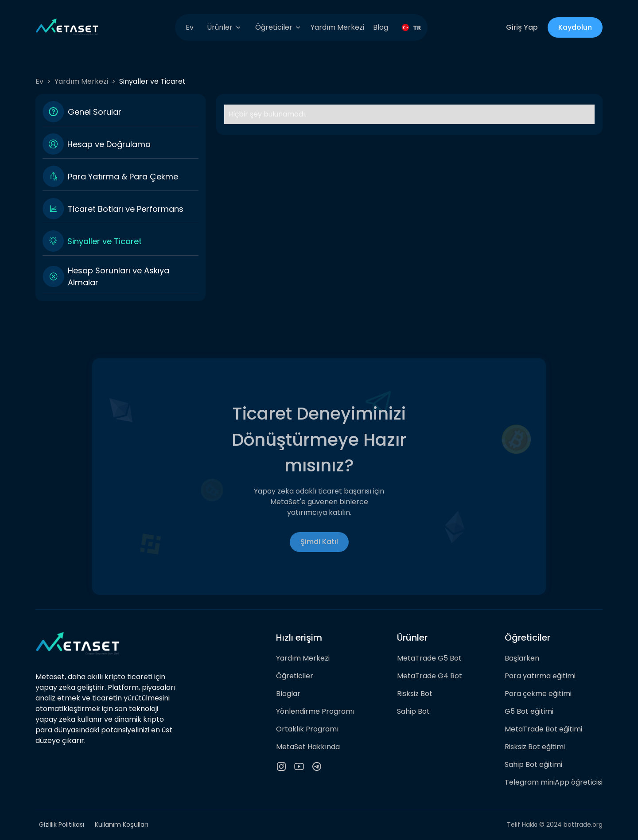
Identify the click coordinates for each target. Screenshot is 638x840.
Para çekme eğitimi (538, 694)
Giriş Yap (522, 27)
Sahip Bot (413, 711)
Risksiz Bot (415, 694)
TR (408, 28)
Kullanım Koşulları (121, 824)
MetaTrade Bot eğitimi (543, 729)
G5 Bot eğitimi (529, 711)
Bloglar (288, 694)
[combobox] (408, 27)
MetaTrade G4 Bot (430, 676)
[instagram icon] (281, 766)
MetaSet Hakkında (308, 747)
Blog (381, 27)
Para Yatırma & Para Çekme (123, 177)
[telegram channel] (317, 766)
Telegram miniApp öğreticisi (554, 782)
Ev (190, 27)
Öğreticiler (295, 676)
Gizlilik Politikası (62, 824)
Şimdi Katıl (319, 542)
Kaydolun (575, 27)
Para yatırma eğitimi (540, 676)
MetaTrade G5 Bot (429, 658)
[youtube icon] (299, 766)
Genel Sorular (95, 112)
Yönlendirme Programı (315, 711)
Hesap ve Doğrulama (109, 144)
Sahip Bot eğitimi (533, 764)
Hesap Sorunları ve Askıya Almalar (119, 276)
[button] (224, 27)
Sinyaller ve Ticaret (105, 241)
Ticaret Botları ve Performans (126, 209)
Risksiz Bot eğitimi (535, 747)
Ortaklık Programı (307, 729)
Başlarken (522, 658)
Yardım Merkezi (337, 27)
